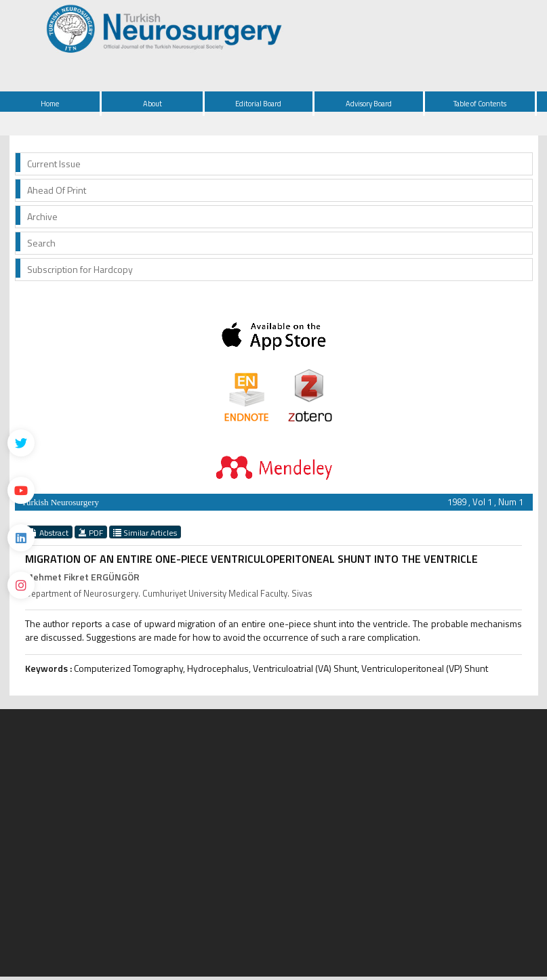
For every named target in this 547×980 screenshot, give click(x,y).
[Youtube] (21, 490)
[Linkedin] (21, 538)
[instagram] (21, 585)
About (153, 104)
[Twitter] (21, 443)
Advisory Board (369, 104)
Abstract (49, 532)
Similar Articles (145, 532)
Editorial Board (258, 104)
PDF (91, 532)
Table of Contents (480, 104)
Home (50, 104)
